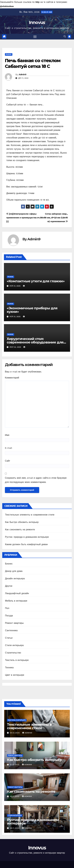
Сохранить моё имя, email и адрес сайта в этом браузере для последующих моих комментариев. (36, 480)
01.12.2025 (15, 765)
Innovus (37, 22)
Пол (7, 608)
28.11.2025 (15, 828)
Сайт (8, 461)
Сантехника (11, 630)
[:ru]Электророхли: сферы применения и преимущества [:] (21, 218)
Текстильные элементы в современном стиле (30, 515)
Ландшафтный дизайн (17, 593)
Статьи (9, 638)
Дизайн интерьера (15, 579)
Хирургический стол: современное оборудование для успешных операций (35, 342)
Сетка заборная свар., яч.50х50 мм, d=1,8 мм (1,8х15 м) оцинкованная (52, 218)
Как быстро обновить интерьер (22, 522)
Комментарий (12, 378)
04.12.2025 (15, 733)
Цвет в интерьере (15, 675)
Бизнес (9, 564)
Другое (9, 586)
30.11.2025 (15, 796)
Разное (9, 54)
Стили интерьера (14, 645)
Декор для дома (14, 571)
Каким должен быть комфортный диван (26, 544)
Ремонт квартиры (14, 623)
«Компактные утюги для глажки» (36, 281)
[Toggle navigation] (35, 37)
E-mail (8, 448)
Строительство (13, 653)
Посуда (9, 616)
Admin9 (23, 74)
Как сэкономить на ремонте (20, 530)
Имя (7, 435)
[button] (65, 36)
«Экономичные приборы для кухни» (32, 310)
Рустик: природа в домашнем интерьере (27, 537)
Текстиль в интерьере (17, 660)
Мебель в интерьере (16, 601)
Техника (9, 668)
